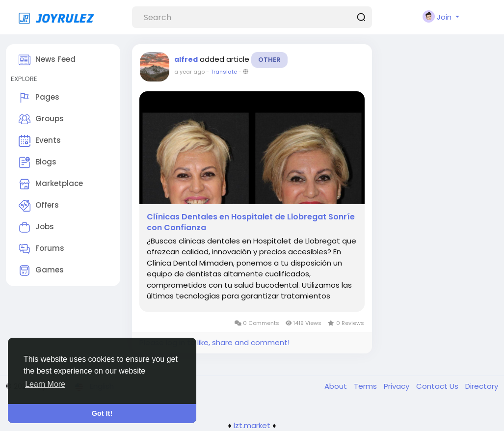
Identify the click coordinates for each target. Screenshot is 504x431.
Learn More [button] (45, 384)
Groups (41, 119)
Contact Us (438, 386)
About (337, 386)
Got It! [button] (102, 413)
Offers (39, 206)
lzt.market (252, 425)
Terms (366, 386)
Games (41, 270)
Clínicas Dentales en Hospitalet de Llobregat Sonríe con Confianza (251, 222)
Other (269, 60)
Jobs (36, 227)
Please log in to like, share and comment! (214, 342)
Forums (41, 249)
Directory (482, 386)
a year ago (189, 72)
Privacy (398, 386)
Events (40, 141)
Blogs (38, 162)
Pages (39, 98)
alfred (186, 59)
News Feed (47, 60)
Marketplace (51, 184)
